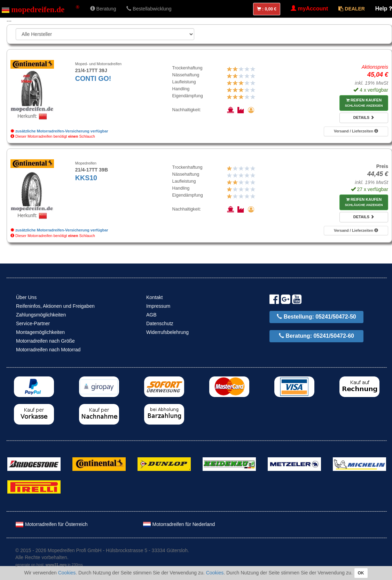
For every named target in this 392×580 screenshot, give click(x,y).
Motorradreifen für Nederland (179, 524)
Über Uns (26, 297)
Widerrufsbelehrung (167, 332)
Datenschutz (160, 323)
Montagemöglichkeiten (40, 332)
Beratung (103, 9)
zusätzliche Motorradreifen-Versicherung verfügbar (59, 131)
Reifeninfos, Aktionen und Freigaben (55, 306)
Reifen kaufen (364, 103)
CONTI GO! (93, 78)
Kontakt (154, 297)
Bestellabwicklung (149, 9)
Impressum (158, 306)
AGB (151, 315)
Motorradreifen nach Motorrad (48, 350)
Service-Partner (33, 323)
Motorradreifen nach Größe (45, 341)
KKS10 (86, 178)
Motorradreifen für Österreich (52, 524)
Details (364, 117)
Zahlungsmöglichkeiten (41, 315)
